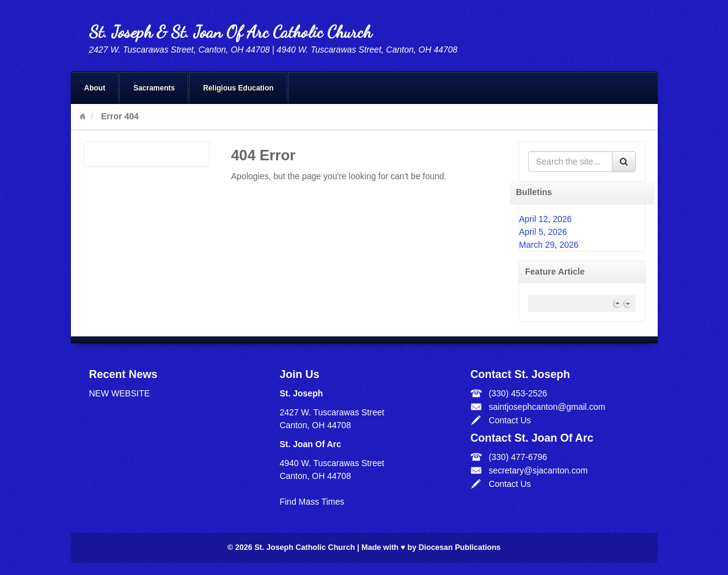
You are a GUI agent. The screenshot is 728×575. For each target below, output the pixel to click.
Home (83, 116)
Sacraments (154, 88)
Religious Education (238, 88)
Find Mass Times (312, 502)
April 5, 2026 (543, 232)
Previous (617, 303)
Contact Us (509, 420)
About (95, 88)
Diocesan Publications (460, 547)
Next (627, 303)
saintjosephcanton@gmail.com (547, 407)
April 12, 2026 (545, 219)
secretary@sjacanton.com (538, 470)
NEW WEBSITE (120, 393)
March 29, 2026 (549, 245)
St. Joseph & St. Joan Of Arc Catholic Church (230, 32)
